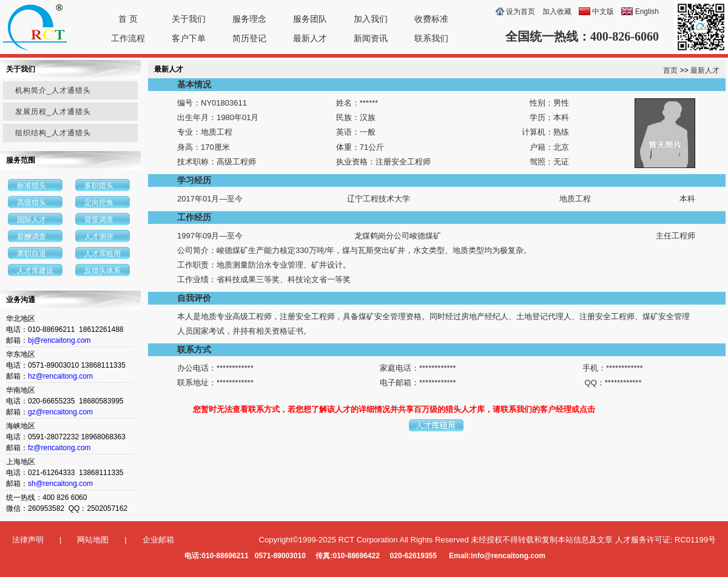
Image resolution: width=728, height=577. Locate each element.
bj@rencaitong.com (59, 340)
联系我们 (431, 38)
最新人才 (310, 38)
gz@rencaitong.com (60, 412)
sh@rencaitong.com (60, 484)
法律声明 (28, 540)
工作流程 (128, 38)
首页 (670, 70)
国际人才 (32, 220)
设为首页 (521, 12)
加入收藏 (557, 12)
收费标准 (431, 19)
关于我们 (189, 19)
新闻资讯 (371, 38)
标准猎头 (32, 186)
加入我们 (371, 19)
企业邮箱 (158, 540)
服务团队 (310, 19)
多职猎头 (99, 186)
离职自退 (32, 254)
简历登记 (249, 38)
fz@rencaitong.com (59, 448)
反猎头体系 (103, 271)
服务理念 (249, 19)
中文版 (603, 12)
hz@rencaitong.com (60, 376)
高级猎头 (32, 203)
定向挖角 (99, 203)
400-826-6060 (625, 36)
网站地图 (93, 540)
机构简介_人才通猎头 (53, 90)
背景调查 (99, 220)
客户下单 (189, 38)
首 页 (128, 19)
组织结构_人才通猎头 (53, 133)
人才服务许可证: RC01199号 (666, 540)
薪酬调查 (32, 237)
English (647, 12)
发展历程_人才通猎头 (53, 112)
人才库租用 (103, 254)
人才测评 (99, 237)
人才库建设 (35, 271)
